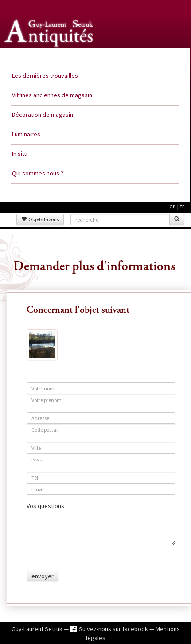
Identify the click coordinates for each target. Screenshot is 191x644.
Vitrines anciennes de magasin (52, 95)
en (173, 206)
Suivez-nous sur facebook (114, 629)
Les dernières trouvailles (45, 76)
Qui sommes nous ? (38, 173)
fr (182, 206)
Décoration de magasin (43, 115)
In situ (20, 154)
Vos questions (45, 506)
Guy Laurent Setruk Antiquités (50, 57)
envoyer (43, 576)
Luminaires (26, 134)
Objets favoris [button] (40, 219)
